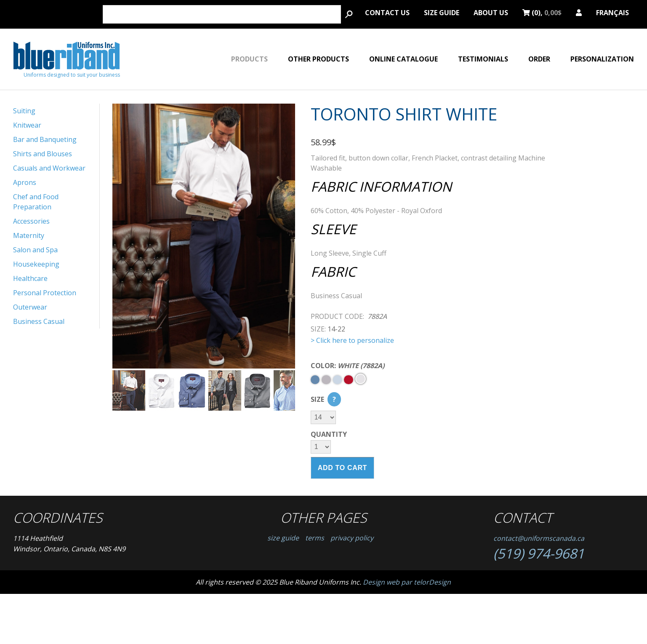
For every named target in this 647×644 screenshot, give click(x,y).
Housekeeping (36, 264)
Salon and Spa (35, 250)
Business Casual (39, 321)
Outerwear (30, 307)
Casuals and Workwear (49, 168)
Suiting (24, 111)
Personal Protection (45, 293)
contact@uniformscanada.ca (539, 538)
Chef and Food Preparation (36, 202)
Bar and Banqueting (45, 139)
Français (612, 11)
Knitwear (27, 125)
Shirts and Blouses (43, 154)
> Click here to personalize (352, 340)
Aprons (25, 182)
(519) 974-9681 (539, 553)
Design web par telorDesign (407, 582)
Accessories (31, 221)
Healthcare (30, 278)
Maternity (29, 235)
